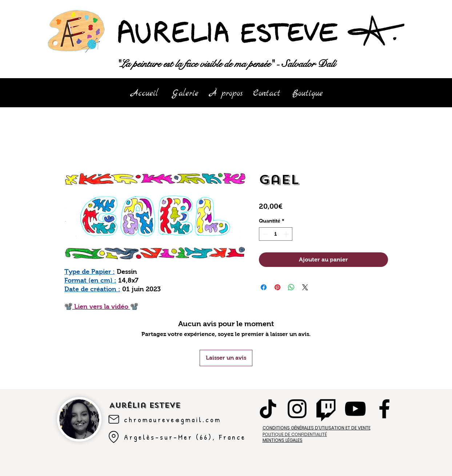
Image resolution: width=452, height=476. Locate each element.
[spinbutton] (276, 234)
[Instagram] (297, 409)
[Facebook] (384, 409)
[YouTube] (355, 409)
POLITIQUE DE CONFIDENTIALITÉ (295, 434)
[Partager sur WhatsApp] (291, 287)
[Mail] (114, 419)
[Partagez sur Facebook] (264, 287)
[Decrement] (265, 234)
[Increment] (287, 234)
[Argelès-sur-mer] (114, 437)
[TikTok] (268, 409)
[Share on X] (305, 287)
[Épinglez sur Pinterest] (277, 287)
